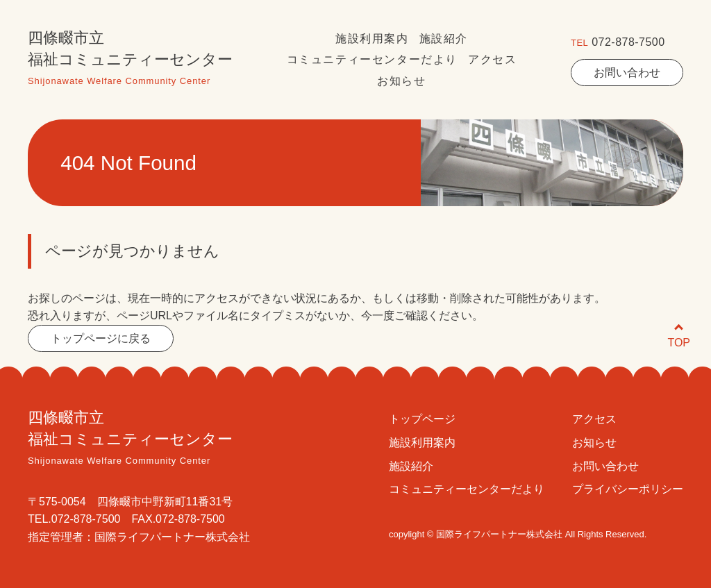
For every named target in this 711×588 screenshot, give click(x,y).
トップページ (422, 419)
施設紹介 (444, 39)
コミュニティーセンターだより (372, 59)
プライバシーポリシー (628, 489)
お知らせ (401, 81)
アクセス (492, 59)
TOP (679, 336)
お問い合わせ (627, 73)
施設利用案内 (372, 39)
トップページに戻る (101, 338)
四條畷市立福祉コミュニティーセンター (130, 60)
